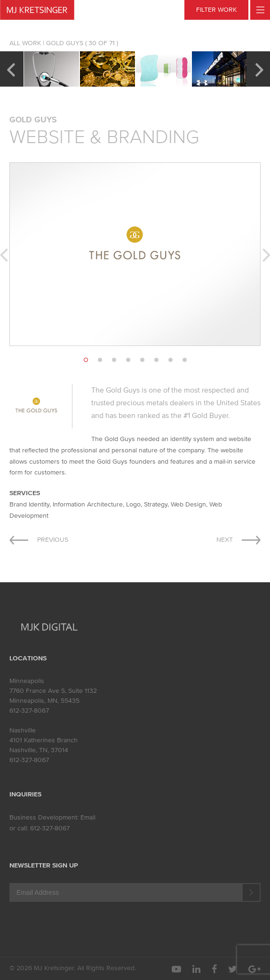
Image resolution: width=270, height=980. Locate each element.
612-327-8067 (29, 711)
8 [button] (184, 360)
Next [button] (259, 69)
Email (88, 817)
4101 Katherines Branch (44, 740)
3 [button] (114, 360)
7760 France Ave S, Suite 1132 (53, 691)
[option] (52, 69)
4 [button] (128, 360)
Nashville (23, 730)
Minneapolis (27, 681)
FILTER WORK (216, 10)
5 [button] (142, 360)
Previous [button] (11, 69)
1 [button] (86, 360)
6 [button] (156, 360)
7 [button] (170, 360)
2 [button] (100, 360)
